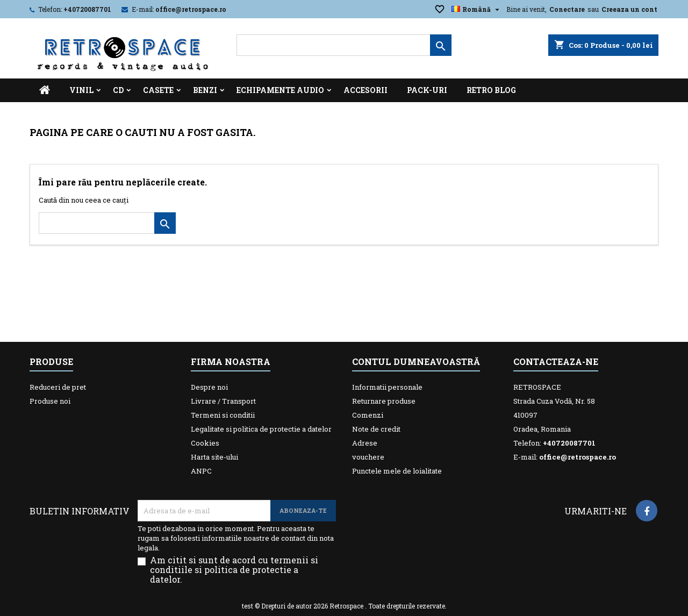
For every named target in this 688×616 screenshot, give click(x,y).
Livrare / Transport (223, 401)
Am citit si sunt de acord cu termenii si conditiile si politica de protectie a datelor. (234, 570)
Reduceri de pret (58, 387)
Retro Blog (491, 90)
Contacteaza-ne (556, 361)
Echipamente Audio (280, 90)
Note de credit (376, 429)
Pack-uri (427, 90)
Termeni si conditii (223, 415)
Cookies (205, 443)
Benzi (205, 90)
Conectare (567, 9)
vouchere (368, 457)
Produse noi (50, 401)
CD (118, 90)
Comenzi (368, 415)
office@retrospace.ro (191, 9)
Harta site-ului (214, 457)
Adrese (365, 443)
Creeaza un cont (629, 9)
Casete (158, 90)
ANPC (201, 471)
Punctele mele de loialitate (397, 471)
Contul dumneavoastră (416, 361)
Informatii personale (387, 387)
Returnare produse (384, 401)
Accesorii (365, 90)
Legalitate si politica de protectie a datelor (261, 429)
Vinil (81, 90)
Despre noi (209, 387)
